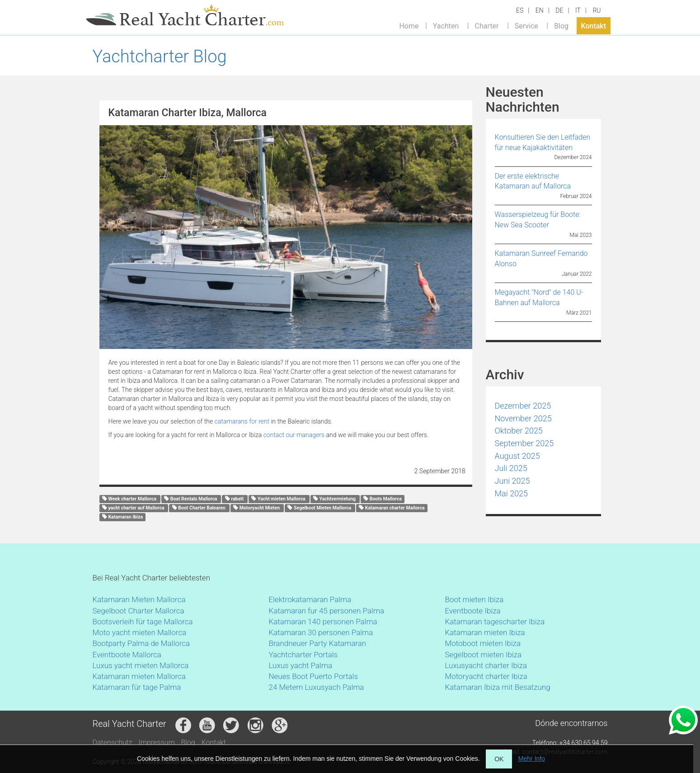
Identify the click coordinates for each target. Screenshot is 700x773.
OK (499, 759)
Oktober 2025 (519, 431)
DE (559, 10)
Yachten (446, 26)
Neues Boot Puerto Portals (314, 676)
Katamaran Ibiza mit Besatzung (498, 687)
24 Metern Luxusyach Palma (317, 687)
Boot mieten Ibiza (474, 599)
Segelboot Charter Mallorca (139, 611)
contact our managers (294, 435)
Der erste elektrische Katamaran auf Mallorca (533, 181)
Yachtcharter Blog (160, 57)
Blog (561, 26)
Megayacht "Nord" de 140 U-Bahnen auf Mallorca (539, 297)
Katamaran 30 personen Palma (321, 632)
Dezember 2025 (523, 406)
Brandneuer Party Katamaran (318, 643)
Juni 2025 (512, 481)
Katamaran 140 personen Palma (323, 622)
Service (526, 26)
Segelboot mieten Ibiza (484, 655)
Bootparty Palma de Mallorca (141, 643)
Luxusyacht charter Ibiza (486, 665)
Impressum (157, 742)
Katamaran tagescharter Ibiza (495, 622)
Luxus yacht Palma (301, 665)
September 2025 (524, 443)
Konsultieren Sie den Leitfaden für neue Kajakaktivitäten (543, 142)
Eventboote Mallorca (128, 655)
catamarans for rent (243, 421)
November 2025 (523, 418)
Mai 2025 (512, 493)
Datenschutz (113, 742)
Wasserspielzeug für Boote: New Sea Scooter (538, 220)
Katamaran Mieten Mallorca (139, 599)
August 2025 (517, 456)
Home (409, 26)
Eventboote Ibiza (473, 611)
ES (520, 10)
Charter (487, 26)
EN (540, 10)
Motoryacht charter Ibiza (486, 676)
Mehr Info (532, 759)
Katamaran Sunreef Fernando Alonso (541, 259)
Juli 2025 (511, 468)
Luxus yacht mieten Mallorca (141, 665)
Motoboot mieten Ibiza (483, 643)
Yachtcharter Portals (303, 655)
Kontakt (594, 26)
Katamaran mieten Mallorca (139, 676)
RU (597, 10)
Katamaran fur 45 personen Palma (327, 611)
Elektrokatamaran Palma (310, 599)
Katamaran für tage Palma (137, 687)
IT (578, 10)
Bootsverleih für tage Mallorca (143, 622)
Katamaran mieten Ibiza (485, 632)
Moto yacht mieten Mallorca (140, 632)
